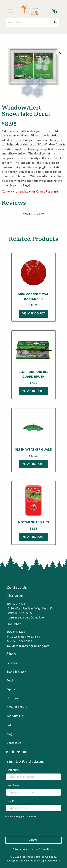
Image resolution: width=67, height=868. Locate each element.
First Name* (33, 774)
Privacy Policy (21, 849)
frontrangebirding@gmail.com (26, 618)
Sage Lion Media (50, 861)
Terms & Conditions (43, 849)
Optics (11, 689)
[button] (59, 52)
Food (10, 681)
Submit (34, 840)
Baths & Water (16, 672)
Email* (33, 806)
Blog (9, 734)
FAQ (9, 725)
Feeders (12, 663)
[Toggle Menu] (10, 11)
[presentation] (32, 825)
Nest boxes (14, 698)
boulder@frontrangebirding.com (28, 646)
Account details (17, 707)
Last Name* (33, 790)
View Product (34, 314)
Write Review (33, 214)
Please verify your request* (32, 824)
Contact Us (14, 743)
